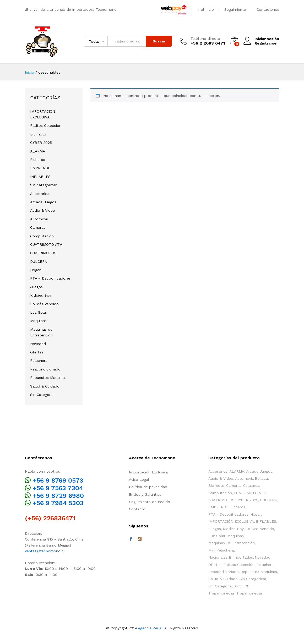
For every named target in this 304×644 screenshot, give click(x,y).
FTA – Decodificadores (50, 278)
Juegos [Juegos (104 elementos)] (215, 529)
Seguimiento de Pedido (150, 502)
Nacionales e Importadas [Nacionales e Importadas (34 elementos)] (231, 557)
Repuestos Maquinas (48, 378)
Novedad (38, 344)
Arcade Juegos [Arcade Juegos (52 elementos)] (259, 471)
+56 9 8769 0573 (58, 481)
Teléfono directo (205, 39)
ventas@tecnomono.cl (45, 551)
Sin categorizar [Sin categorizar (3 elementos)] (253, 579)
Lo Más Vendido (44, 304)
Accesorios (40, 194)
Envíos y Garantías (145, 494)
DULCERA (39, 261)
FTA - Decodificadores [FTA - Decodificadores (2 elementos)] (228, 514)
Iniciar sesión (261, 39)
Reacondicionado (45, 369)
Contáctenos (268, 9)
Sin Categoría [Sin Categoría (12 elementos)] (220, 586)
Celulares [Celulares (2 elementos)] (251, 485)
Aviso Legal (139, 479)
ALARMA (38, 151)
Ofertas (37, 352)
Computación (42, 236)
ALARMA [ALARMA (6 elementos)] (237, 471)
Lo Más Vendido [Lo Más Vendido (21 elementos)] (260, 529)
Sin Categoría (42, 395)
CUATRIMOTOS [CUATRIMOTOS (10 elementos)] (221, 500)
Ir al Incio (206, 9)
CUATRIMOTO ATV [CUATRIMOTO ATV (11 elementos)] (250, 493)
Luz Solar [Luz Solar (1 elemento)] (217, 536)
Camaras (38, 227)
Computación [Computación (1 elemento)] (220, 493)
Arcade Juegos (43, 202)
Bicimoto (38, 134)
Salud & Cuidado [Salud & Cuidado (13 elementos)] (223, 579)
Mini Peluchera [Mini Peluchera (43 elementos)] (221, 550)
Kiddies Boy (41, 295)
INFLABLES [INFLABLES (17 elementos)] (266, 521)
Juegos (36, 287)
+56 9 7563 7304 (58, 488)
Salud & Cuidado (45, 386)
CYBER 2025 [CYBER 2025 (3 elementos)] (247, 500)
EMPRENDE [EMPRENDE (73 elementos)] (218, 507)
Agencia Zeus (150, 628)
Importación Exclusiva (148, 472)
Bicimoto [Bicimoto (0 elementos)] (216, 485)
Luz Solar (39, 312)
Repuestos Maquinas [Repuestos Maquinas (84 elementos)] (259, 572)
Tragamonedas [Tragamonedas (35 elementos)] (249, 593)
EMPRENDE (40, 168)
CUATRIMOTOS (43, 253)
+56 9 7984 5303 (58, 503)
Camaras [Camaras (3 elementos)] (234, 485)
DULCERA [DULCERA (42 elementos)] (268, 500)
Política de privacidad (148, 487)
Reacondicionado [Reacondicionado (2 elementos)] (224, 572)
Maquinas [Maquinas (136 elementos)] (235, 536)
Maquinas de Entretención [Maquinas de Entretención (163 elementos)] (232, 543)
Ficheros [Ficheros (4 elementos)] (238, 507)
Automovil (39, 219)
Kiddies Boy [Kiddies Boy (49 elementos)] (233, 529)
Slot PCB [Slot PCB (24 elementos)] (241, 586)
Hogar (35, 270)
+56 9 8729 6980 (58, 496)
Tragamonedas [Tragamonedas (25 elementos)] (221, 593)
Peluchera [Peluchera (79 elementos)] (265, 565)
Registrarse (265, 43)
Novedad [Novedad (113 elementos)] (263, 557)
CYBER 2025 (41, 143)
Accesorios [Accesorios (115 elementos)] (218, 471)
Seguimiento (235, 9)
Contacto (137, 509)
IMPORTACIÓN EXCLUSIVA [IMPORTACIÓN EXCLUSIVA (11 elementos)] (231, 521)
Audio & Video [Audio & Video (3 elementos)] (221, 478)
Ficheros (38, 160)
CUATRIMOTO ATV (46, 244)
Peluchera (39, 361)
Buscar (159, 41)
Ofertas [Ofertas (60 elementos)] (215, 565)
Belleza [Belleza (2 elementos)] (261, 478)
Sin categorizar (43, 185)
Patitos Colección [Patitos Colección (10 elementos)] (239, 565)
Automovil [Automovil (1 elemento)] (244, 478)
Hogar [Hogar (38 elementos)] (256, 514)
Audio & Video (43, 210)
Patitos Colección (46, 125)
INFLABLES (40, 177)
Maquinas (38, 321)
